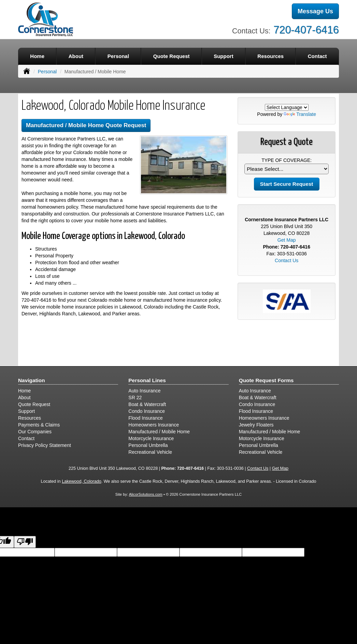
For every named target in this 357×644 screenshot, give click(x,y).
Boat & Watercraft (147, 404)
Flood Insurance (145, 418)
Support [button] (224, 56)
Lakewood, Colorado (82, 481)
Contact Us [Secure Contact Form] (287, 260)
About (76, 56)
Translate (300, 114)
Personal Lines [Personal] (147, 380)
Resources (30, 418)
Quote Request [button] (172, 56)
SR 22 (135, 398)
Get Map (287, 240)
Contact (317, 56)
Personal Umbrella (148, 445)
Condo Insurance (147, 411)
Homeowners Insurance (154, 425)
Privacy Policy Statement (45, 445)
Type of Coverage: (287, 160)
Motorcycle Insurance (151, 438)
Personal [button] (118, 56)
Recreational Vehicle (150, 452)
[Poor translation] (25, 542)
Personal (47, 72)
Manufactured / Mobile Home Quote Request (86, 125)
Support (26, 411)
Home (37, 56)
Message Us (315, 11)
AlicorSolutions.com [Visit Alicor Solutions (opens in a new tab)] (146, 494)
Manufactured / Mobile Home (159, 432)
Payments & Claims (39, 425)
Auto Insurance (144, 391)
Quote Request (34, 404)
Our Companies (35, 432)
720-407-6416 (306, 30)
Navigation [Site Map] (32, 380)
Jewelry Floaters (256, 425)
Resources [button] (270, 56)
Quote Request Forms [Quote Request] (266, 380)
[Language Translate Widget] (287, 107)
